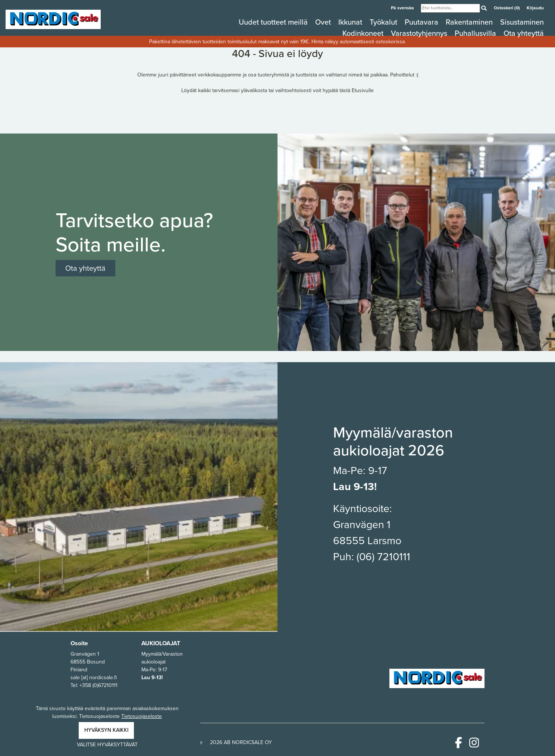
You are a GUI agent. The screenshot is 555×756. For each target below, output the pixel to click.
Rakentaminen (470, 22)
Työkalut (384, 22)
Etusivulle (363, 90)
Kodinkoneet (364, 33)
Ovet (324, 22)
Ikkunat (351, 22)
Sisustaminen (522, 22)
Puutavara (422, 22)
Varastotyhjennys (420, 33)
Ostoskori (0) (507, 8)
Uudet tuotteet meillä (274, 22)
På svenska (403, 8)
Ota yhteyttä (524, 33)
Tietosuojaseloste (142, 716)
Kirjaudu (535, 8)
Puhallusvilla (476, 33)
